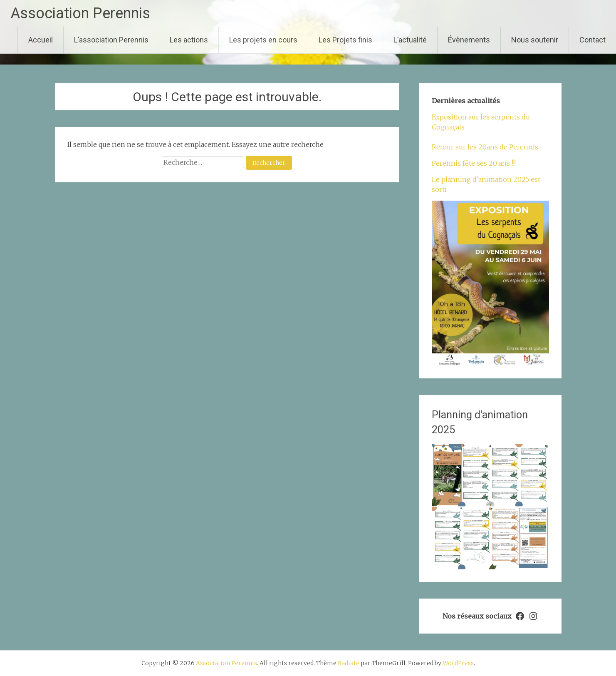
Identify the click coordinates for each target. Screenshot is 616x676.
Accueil (41, 40)
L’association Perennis (111, 40)
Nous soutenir (535, 40)
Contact (592, 40)
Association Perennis (80, 13)
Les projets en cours (263, 40)
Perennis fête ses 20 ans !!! (474, 163)
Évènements (469, 40)
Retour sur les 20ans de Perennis (485, 147)
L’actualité (410, 40)
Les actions (189, 40)
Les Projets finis (345, 40)
